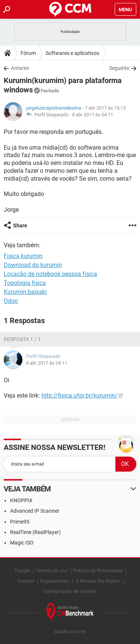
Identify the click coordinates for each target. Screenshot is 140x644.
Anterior (20, 68)
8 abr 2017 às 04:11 (93, 115)
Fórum (28, 53)
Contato (26, 581)
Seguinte (119, 68)
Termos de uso (51, 571)
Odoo (11, 301)
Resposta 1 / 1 (22, 339)
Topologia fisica (25, 283)
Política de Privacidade (98, 571)
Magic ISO (22, 543)
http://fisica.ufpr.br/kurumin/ (80, 395)
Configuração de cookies (70, 591)
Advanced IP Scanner (35, 511)
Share (20, 226)
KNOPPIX (21, 500)
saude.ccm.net (70, 631)
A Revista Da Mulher (98, 581)
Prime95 (20, 522)
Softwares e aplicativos (72, 53)
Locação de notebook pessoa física (50, 274)
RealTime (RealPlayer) (35, 532)
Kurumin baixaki (25, 292)
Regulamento (54, 581)
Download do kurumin (33, 265)
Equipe (22, 571)
